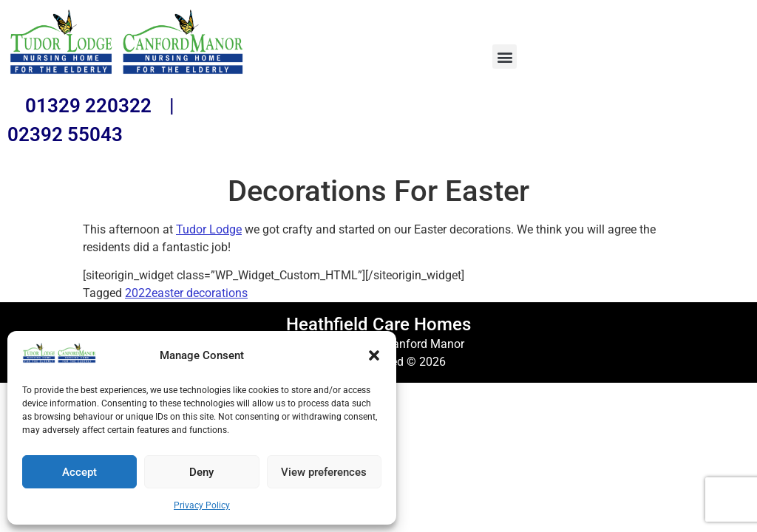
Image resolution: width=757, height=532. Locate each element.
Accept (79, 472)
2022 (138, 293)
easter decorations (200, 293)
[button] (374, 355)
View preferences (324, 472)
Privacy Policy (202, 505)
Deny (201, 472)
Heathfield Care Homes (378, 324)
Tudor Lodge (209, 229)
